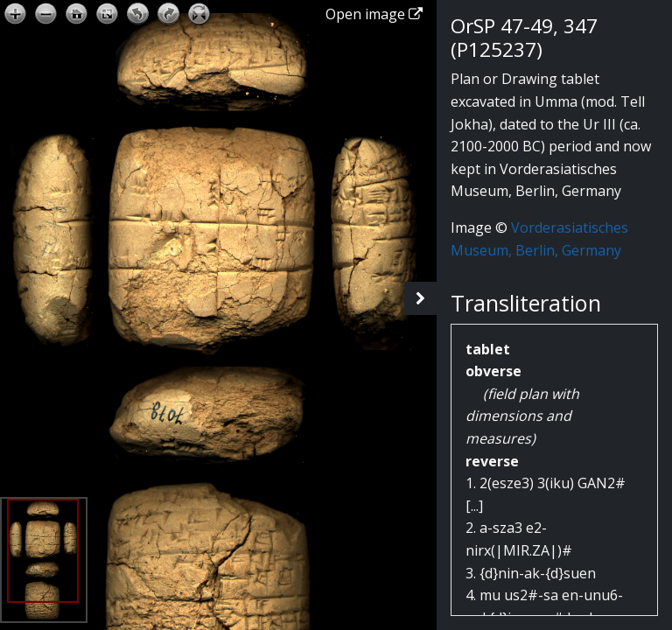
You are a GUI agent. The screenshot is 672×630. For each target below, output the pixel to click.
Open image (374, 14)
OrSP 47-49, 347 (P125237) (524, 38)
